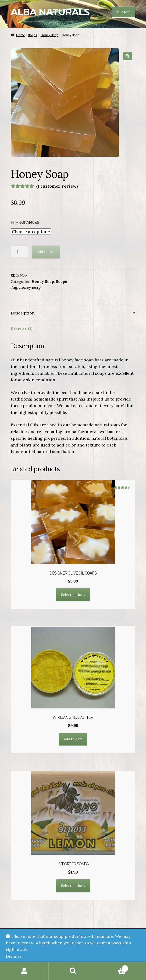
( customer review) (57, 186)
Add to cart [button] (73, 739)
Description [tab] (23, 313)
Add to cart (46, 252)
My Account (24, 971)
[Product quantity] (20, 251)
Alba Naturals (50, 12)
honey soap (30, 287)
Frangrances (25, 222)
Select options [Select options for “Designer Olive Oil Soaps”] (73, 595)
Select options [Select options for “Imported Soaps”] (73, 886)
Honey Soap (50, 35)
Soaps (33, 35)
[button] (127, 56)
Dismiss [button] (14, 956)
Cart (113, 967)
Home (20, 35)
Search (73, 971)
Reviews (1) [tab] (21, 328)
